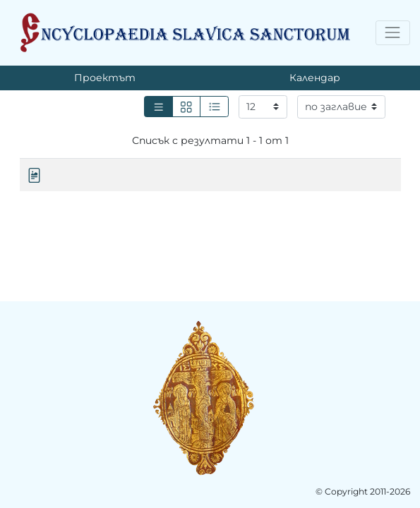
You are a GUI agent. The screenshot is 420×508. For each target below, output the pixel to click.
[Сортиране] (341, 107)
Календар (315, 78)
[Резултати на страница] (263, 107)
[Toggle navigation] (393, 33)
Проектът (105, 78)
